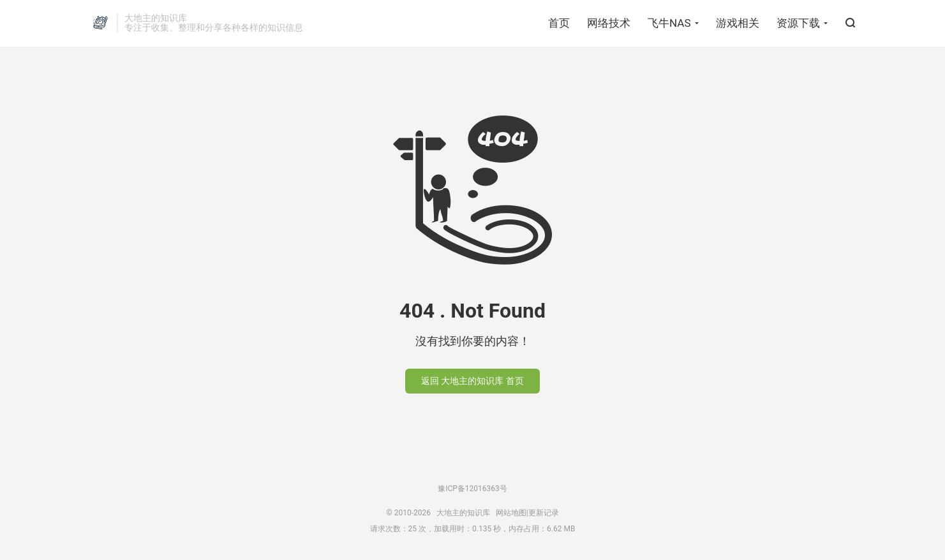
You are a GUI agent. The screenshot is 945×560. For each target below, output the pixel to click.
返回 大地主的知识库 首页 (472, 381)
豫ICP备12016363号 (472, 489)
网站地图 (511, 513)
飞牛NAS (669, 23)
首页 (559, 23)
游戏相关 (738, 23)
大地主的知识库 (100, 23)
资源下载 (798, 23)
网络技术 (609, 23)
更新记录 (544, 513)
